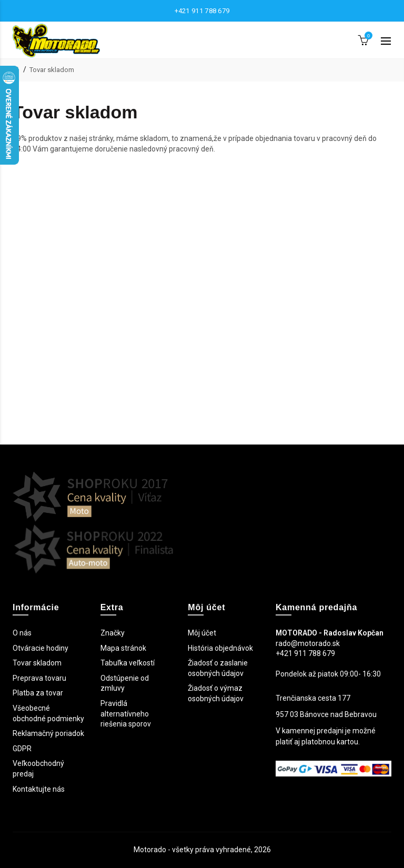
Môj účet (202, 633)
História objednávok (220, 648)
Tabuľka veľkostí (128, 663)
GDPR (22, 749)
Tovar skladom (52, 70)
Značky (113, 633)
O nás (22, 633)
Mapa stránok (123, 648)
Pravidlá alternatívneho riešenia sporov (126, 714)
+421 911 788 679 (202, 11)
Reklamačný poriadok (48, 733)
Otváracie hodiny (41, 648)
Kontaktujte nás (39, 789)
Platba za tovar (38, 693)
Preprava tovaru (39, 678)
